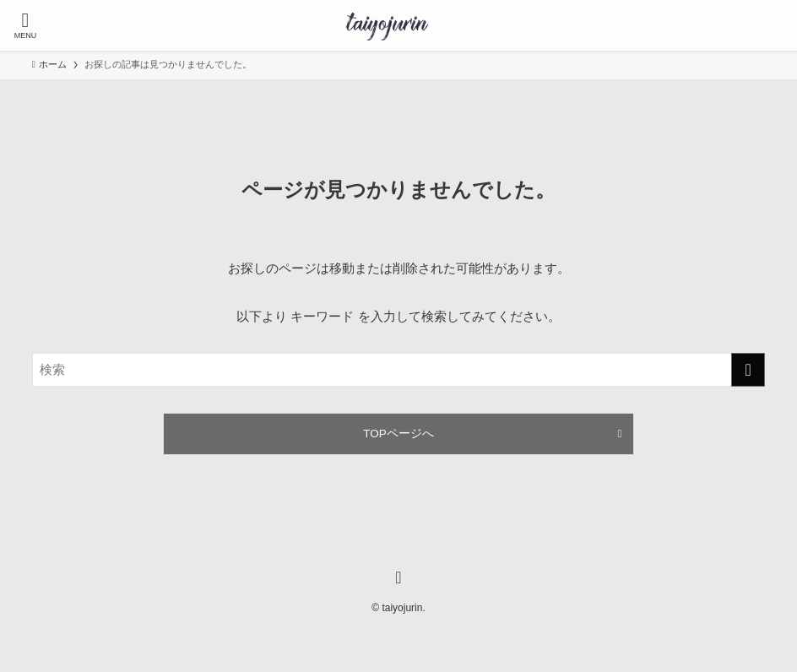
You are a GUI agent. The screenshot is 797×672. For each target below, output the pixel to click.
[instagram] (398, 577)
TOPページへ (398, 434)
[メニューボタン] (25, 25)
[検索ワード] (399, 370)
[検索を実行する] (748, 370)
